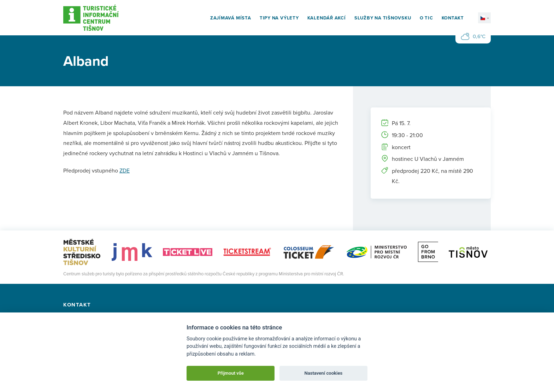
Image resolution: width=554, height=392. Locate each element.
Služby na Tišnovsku (383, 18)
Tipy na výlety (279, 18)
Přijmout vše (231, 373)
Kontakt (453, 18)
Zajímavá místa (231, 18)
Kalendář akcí (327, 18)
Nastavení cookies (323, 373)
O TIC (426, 18)
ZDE (125, 170)
